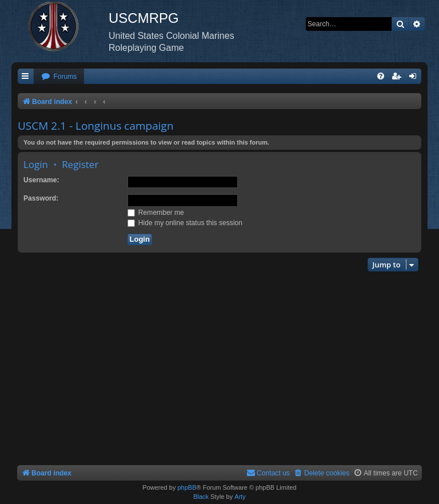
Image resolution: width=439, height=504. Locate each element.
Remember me (156, 213)
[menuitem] (59, 77)
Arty (240, 497)
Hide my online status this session (185, 223)
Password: (41, 198)
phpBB (187, 487)
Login (36, 164)
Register (80, 164)
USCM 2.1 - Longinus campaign (96, 126)
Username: (41, 180)
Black (201, 497)
